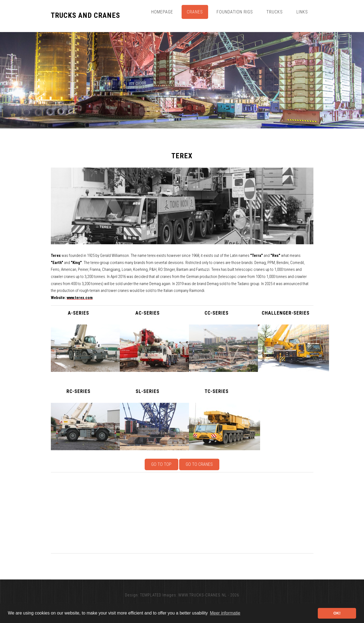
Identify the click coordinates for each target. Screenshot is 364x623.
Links (302, 12)
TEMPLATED (151, 595)
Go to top (161, 464)
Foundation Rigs (235, 12)
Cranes (195, 12)
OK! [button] (337, 613)
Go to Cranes (199, 464)
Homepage (162, 12)
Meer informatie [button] (225, 613)
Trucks (275, 12)
